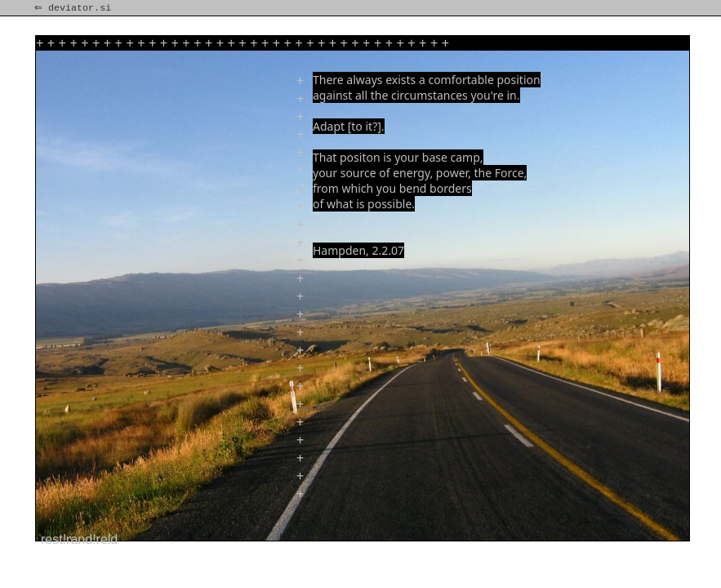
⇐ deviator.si (74, 8)
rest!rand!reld (79, 539)
